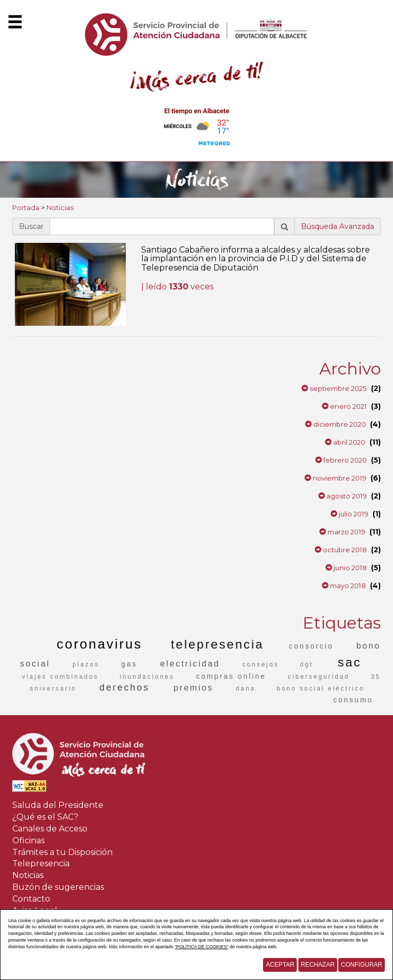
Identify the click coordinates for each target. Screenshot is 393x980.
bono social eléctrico (321, 689)
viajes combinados (60, 677)
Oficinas (28, 840)
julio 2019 (350, 514)
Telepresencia (41, 863)
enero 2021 (344, 406)
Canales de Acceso (50, 829)
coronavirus (100, 644)
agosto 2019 (343, 496)
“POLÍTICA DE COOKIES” (201, 947)
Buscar (31, 226)
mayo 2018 (344, 586)
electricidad (190, 664)
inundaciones (147, 677)
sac (350, 662)
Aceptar (280, 965)
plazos (86, 664)
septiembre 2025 (334, 388)
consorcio (311, 646)
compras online (231, 676)
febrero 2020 (341, 460)
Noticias (60, 207)
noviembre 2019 (335, 478)
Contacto (31, 899)
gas (129, 664)
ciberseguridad (319, 677)
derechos (124, 687)
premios (193, 688)
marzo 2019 (342, 532)
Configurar (362, 965)
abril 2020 (345, 442)
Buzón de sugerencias (58, 887)
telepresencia (217, 644)
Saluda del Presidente (58, 805)
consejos (261, 664)
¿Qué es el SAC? (45, 817)
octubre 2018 (341, 550)
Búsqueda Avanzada (337, 226)
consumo (353, 700)
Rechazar (318, 965)
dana (246, 689)
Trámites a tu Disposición (62, 852)
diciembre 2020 (335, 424)
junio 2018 (346, 568)
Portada (26, 207)
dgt (307, 664)
